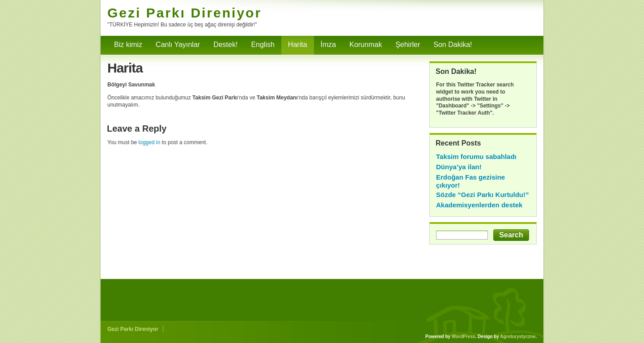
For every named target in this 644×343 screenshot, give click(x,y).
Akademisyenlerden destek (479, 205)
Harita (298, 45)
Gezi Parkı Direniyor (184, 13)
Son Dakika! (453, 45)
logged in (150, 142)
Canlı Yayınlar (178, 45)
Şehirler (408, 45)
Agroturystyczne (518, 337)
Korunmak (366, 45)
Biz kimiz (128, 45)
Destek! (225, 45)
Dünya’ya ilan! (459, 167)
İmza (328, 45)
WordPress (464, 337)
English (263, 45)
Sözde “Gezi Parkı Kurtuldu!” (483, 195)
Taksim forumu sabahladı (476, 156)
